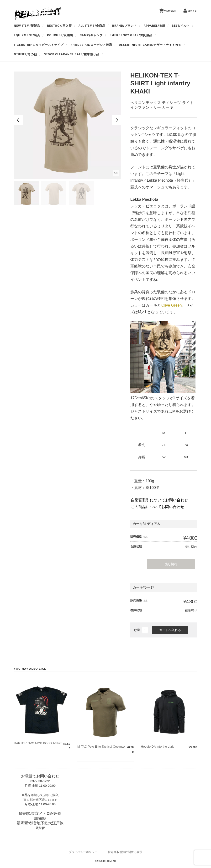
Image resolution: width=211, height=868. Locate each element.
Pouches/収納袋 (60, 35)
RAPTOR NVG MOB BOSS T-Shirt (38, 743)
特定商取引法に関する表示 (125, 852)
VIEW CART (169, 10)
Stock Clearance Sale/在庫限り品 (72, 54)
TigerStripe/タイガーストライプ (39, 45)
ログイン (192, 11)
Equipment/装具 (27, 35)
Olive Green (171, 305)
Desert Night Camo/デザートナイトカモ (150, 45)
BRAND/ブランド (124, 26)
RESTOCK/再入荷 (59, 26)
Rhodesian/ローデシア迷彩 (91, 45)
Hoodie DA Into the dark (157, 747)
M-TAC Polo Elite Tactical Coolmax (101, 747)
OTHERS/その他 (25, 54)
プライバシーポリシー (83, 852)
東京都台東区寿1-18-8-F (40, 800)
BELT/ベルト (181, 26)
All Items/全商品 (92, 26)
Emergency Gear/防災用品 (131, 35)
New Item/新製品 (27, 26)
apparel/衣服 (154, 26)
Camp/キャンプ (91, 35)
